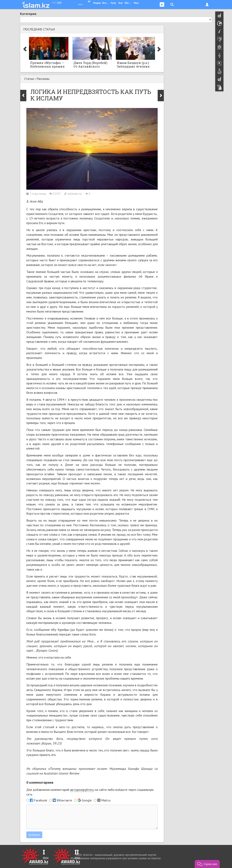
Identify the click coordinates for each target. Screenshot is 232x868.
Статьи (29, 79)
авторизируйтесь (82, 790)
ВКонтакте (64, 800)
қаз (54, 2)
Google (87, 800)
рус (60, 2)
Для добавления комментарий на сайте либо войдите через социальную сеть (90, 792)
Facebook (41, 800)
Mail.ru (106, 800)
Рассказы (43, 79)
